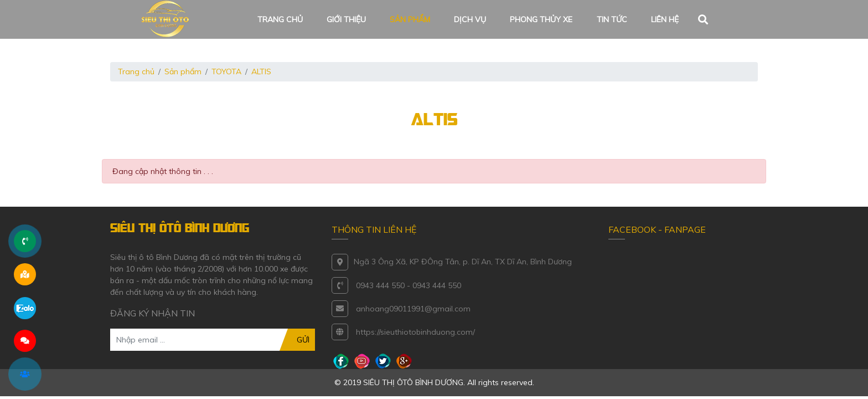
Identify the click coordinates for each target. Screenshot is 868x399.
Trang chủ (280, 19)
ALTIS (261, 71)
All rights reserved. (501, 382)
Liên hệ (665, 19)
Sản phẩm (410, 19)
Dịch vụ (470, 19)
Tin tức (612, 19)
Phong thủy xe (541, 19)
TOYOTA (226, 71)
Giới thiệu (346, 19)
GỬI (303, 340)
